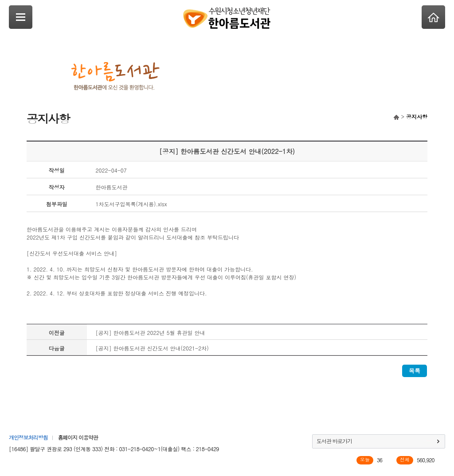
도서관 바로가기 (334, 441)
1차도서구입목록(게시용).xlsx (131, 204)
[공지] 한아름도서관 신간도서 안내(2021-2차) (152, 348)
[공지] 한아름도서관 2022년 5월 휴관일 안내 (151, 332)
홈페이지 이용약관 (78, 437)
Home (433, 17)
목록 (415, 371)
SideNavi (21, 17)
